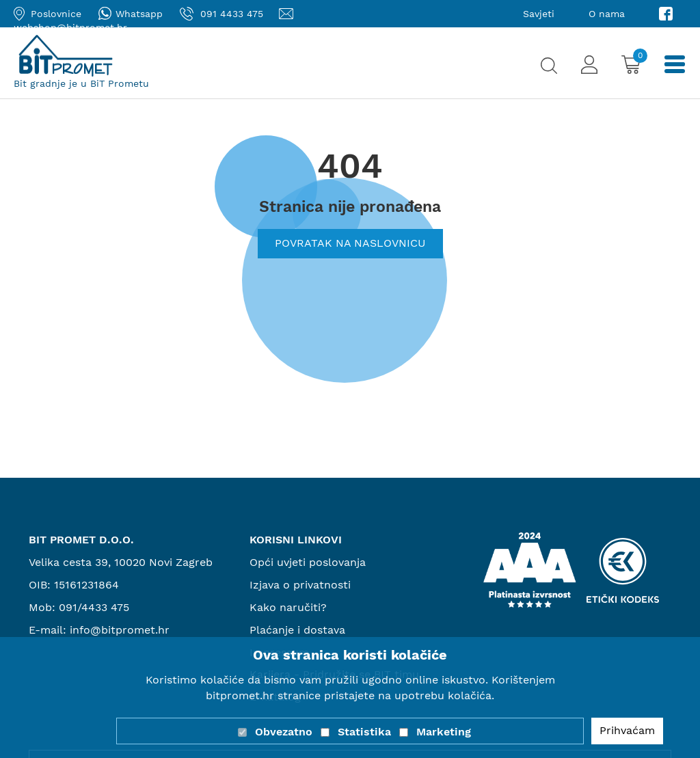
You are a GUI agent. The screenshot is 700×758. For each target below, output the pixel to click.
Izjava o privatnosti (300, 585)
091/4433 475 (94, 607)
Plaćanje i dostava (297, 630)
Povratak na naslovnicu (350, 243)
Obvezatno (284, 732)
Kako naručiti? (288, 607)
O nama (607, 14)
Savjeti (539, 14)
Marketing (444, 732)
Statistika (364, 732)
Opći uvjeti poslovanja (308, 562)
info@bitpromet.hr (120, 630)
